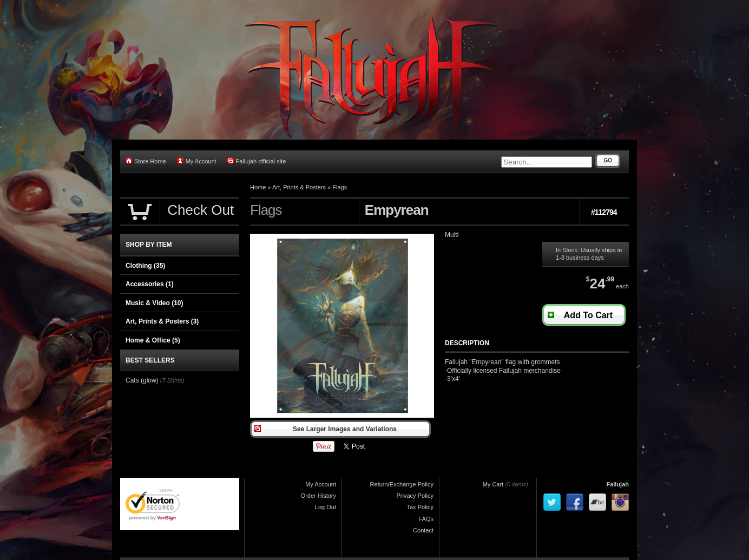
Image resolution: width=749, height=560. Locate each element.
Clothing (145, 266)
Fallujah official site (257, 161)
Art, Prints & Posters (299, 187)
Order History (318, 496)
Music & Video (154, 303)
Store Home (146, 161)
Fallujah (617, 484)
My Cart (493, 484)
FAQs (426, 519)
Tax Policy (420, 507)
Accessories (150, 284)
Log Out (326, 507)
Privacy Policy (415, 496)
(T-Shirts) (172, 380)
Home (258, 187)
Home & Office (153, 340)
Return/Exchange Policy (402, 484)
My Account (197, 161)
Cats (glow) (142, 380)
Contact (423, 530)
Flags (340, 187)
